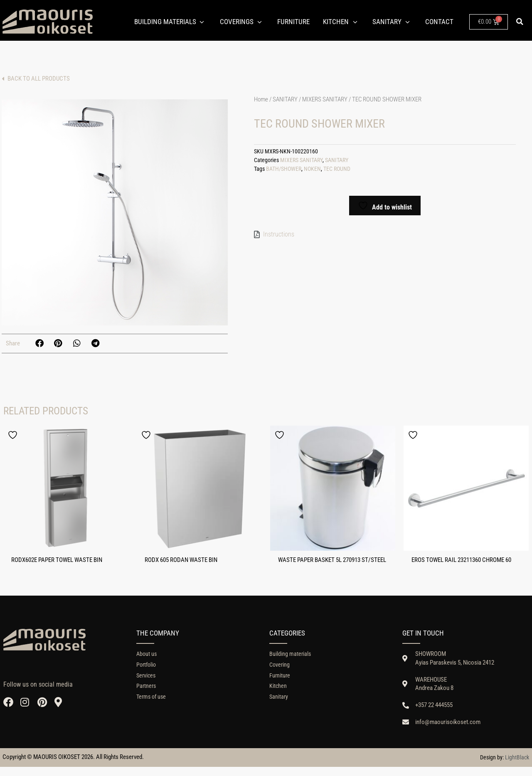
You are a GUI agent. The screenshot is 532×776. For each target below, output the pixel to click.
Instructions (279, 234)
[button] (520, 22)
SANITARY (285, 99)
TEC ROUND (337, 169)
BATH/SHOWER (284, 169)
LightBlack (517, 766)
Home (261, 99)
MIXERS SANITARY (325, 99)
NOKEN (312, 169)
